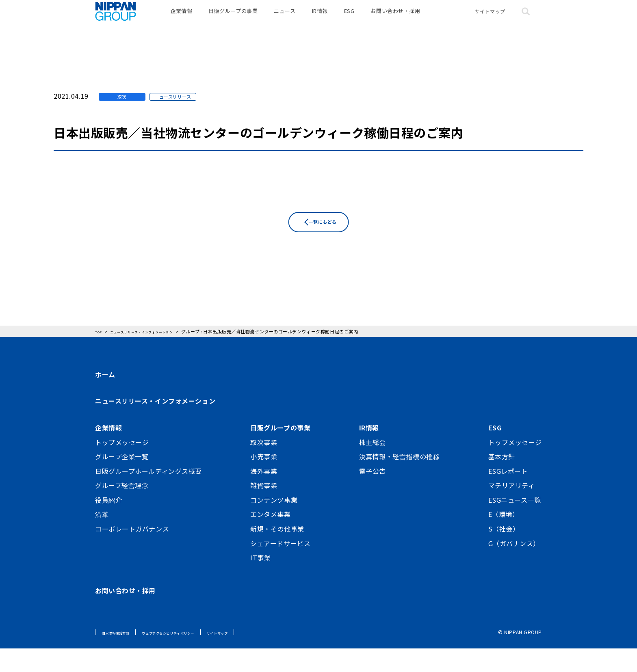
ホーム (105, 398)
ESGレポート (508, 495)
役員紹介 (108, 523)
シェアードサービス (280, 567)
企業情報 (181, 20)
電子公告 (373, 495)
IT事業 (260, 581)
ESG (349, 20)
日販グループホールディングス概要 (148, 495)
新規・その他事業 (277, 552)
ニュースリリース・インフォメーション (155, 425)
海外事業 (264, 495)
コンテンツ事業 (274, 523)
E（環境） (504, 538)
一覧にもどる (324, 259)
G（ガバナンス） (514, 567)
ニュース (285, 20)
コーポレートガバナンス (132, 552)
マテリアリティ (512, 509)
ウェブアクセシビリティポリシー (193, 656)
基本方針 (502, 480)
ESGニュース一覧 (515, 523)
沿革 (102, 538)
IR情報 (320, 20)
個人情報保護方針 (122, 656)
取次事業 (264, 466)
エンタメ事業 (270, 538)
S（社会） (504, 552)
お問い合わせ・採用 (395, 20)
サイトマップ (490, 20)
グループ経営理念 (122, 509)
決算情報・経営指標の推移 (400, 480)
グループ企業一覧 (122, 480)
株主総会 (373, 466)
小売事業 (264, 480)
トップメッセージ (122, 466)
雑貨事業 (264, 509)
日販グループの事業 (233, 20)
